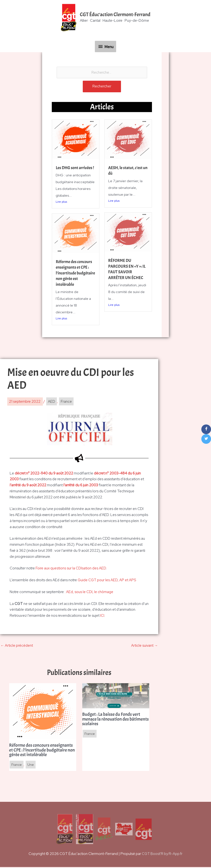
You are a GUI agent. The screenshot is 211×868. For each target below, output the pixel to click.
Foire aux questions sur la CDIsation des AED (71, 569)
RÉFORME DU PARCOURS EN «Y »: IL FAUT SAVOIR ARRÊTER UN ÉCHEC (127, 270)
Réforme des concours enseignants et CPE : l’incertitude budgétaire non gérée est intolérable (74, 274)
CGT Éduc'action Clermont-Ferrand (115, 15)
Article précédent (17, 646)
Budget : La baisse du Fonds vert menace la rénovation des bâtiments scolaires (112, 720)
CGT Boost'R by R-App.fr (162, 855)
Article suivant (144, 646)
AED (52, 402)
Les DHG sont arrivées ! (75, 168)
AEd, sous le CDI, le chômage (90, 592)
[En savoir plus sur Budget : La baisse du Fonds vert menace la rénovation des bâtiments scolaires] (116, 696)
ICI (102, 616)
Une (31, 766)
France (66, 402)
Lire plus (61, 202)
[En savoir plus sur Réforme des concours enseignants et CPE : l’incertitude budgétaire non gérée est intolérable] (43, 712)
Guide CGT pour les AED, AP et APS (107, 581)
